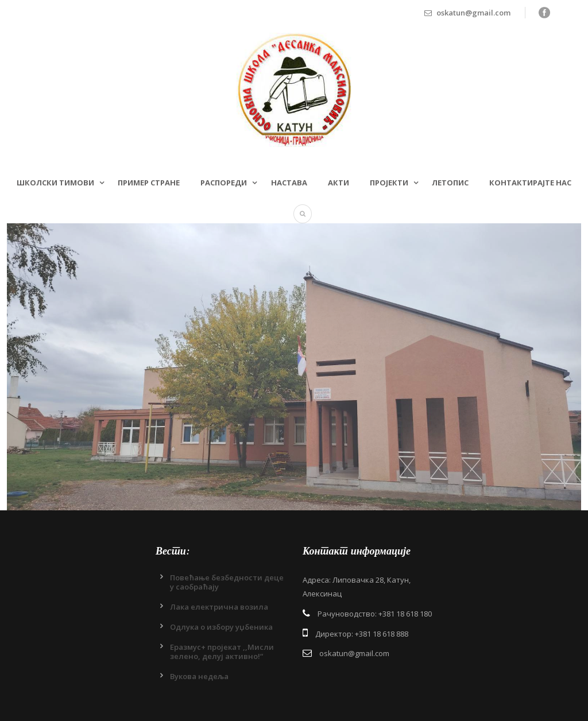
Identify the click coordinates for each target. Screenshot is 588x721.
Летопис (450, 183)
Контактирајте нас (530, 183)
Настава (289, 183)
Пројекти (389, 183)
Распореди (224, 183)
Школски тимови (55, 183)
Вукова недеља (199, 676)
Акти (339, 183)
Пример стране (149, 183)
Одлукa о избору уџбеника (221, 627)
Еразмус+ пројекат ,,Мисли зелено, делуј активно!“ (222, 652)
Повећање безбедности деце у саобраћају (227, 582)
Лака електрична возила (219, 607)
